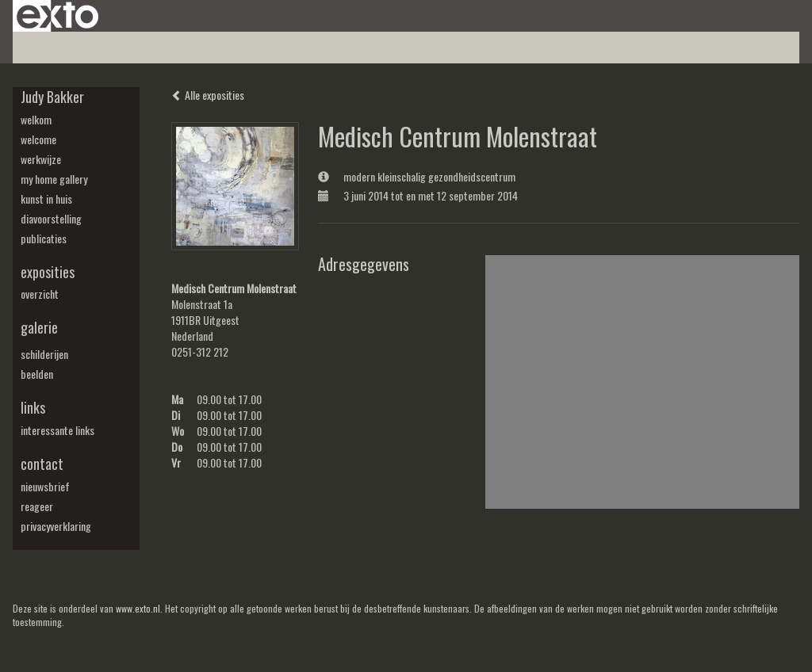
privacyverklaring (56, 526)
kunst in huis (46, 199)
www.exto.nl (138, 608)
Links (33, 408)
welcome (38, 139)
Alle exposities (208, 95)
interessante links (57, 430)
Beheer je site (41, 47)
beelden (37, 374)
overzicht (40, 294)
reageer (37, 506)
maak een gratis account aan (143, 47)
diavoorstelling (51, 219)
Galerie (39, 328)
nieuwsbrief (45, 487)
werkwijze (41, 159)
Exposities (48, 272)
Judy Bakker (52, 97)
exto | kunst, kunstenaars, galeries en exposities (57, 16)
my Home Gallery (54, 179)
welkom (36, 120)
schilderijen (44, 354)
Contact (42, 464)
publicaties (44, 239)
